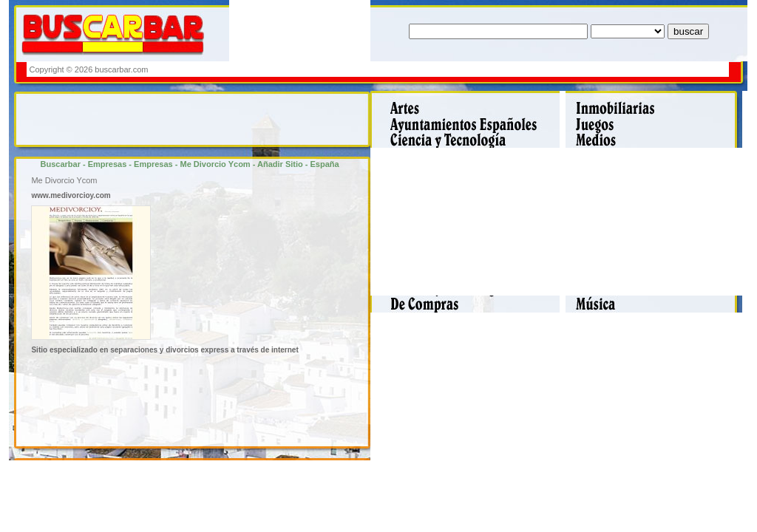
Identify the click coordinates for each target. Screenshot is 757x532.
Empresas (108, 164)
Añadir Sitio (280, 164)
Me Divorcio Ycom (215, 164)
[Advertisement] (458, 69)
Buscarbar (61, 164)
